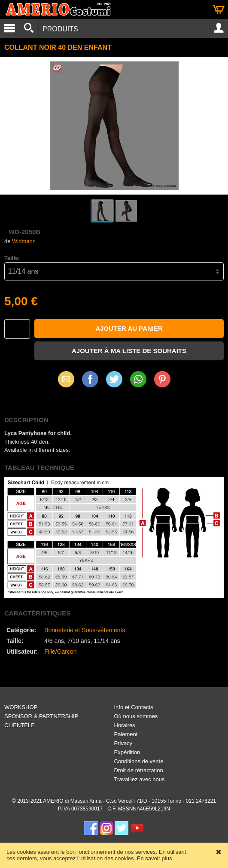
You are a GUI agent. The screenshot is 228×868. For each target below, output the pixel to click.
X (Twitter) (114, 382)
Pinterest (162, 379)
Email (66, 379)
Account (219, 28)
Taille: (12, 258)
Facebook (90, 379)
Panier (219, 9)
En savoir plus (155, 858)
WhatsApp (138, 379)
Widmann (24, 241)
